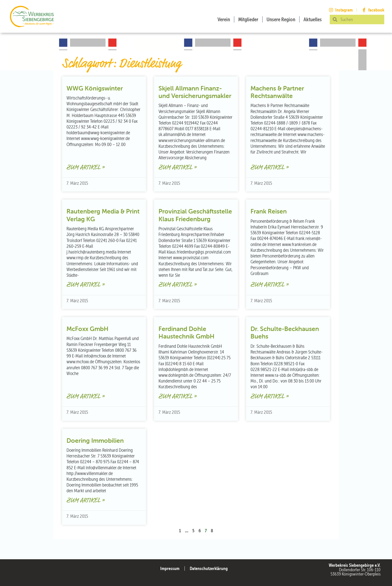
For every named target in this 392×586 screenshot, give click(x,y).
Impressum (170, 568)
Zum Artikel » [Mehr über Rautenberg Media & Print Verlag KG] (85, 285)
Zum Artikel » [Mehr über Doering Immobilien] (85, 501)
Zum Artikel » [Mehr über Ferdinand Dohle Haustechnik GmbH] (177, 397)
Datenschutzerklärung (209, 568)
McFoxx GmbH (87, 329)
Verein (224, 19)
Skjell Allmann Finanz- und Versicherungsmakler (195, 92)
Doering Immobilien (95, 440)
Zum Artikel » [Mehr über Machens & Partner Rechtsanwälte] (269, 168)
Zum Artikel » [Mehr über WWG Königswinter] (85, 168)
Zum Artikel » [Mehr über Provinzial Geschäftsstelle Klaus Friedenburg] (177, 285)
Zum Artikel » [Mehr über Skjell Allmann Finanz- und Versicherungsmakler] (177, 168)
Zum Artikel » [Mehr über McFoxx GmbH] (85, 397)
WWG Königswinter (95, 88)
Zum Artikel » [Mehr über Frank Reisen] (269, 285)
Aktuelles (313, 19)
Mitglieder (248, 19)
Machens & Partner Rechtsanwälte (277, 92)
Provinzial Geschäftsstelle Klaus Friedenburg (195, 215)
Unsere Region (281, 19)
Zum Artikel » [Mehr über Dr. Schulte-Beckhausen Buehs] (269, 397)
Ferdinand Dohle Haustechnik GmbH (186, 332)
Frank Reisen (269, 211)
